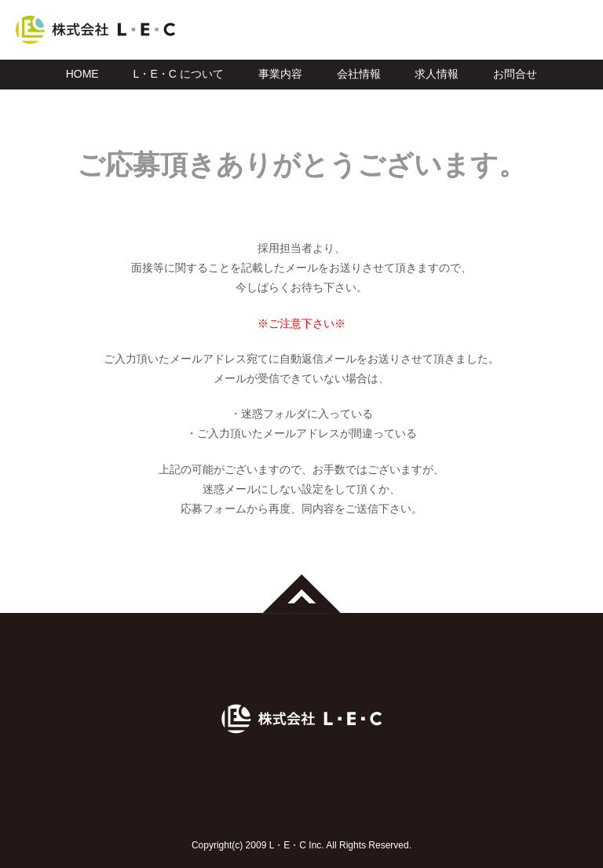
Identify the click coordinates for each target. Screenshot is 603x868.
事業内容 (280, 74)
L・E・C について (179, 74)
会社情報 (359, 74)
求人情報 (437, 74)
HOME (82, 74)
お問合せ (515, 74)
